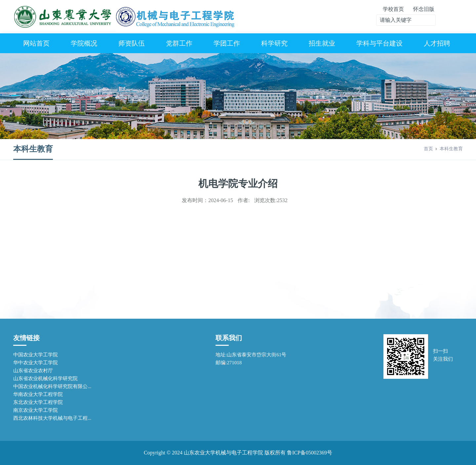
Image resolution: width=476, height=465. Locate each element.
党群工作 (179, 43)
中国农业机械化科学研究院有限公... (52, 386)
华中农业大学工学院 (36, 363)
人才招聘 (437, 43)
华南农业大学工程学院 (38, 394)
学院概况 (84, 43)
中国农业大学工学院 (36, 355)
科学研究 (274, 43)
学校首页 (393, 9)
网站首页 (36, 43)
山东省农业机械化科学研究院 (45, 378)
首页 (428, 149)
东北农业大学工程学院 (38, 402)
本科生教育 (451, 149)
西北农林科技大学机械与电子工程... (52, 418)
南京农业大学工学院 (36, 410)
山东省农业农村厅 (33, 371)
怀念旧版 (424, 9)
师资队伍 (132, 43)
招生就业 (322, 43)
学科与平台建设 (379, 43)
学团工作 (227, 43)
